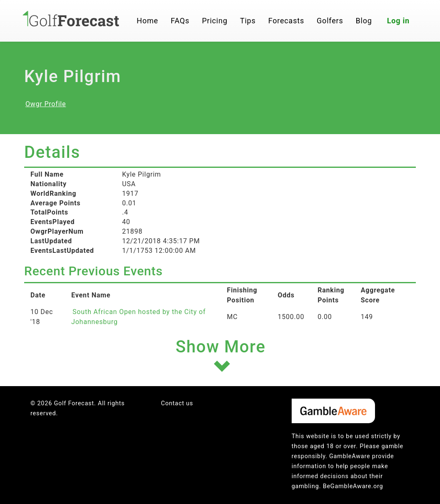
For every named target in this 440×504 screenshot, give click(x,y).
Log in (398, 21)
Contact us (177, 403)
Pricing (215, 21)
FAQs (180, 21)
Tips (248, 21)
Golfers (330, 21)
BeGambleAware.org (353, 486)
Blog (364, 21)
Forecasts (286, 21)
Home (147, 21)
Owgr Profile (46, 104)
